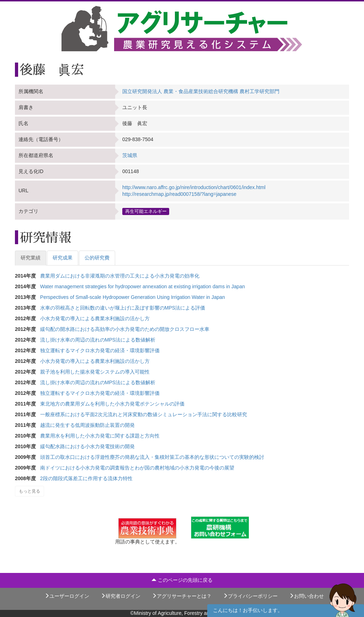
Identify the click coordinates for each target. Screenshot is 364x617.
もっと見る (30, 491)
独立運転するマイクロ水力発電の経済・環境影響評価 (100, 350)
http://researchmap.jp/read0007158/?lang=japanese (179, 194)
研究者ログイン (121, 596)
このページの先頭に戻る (182, 580)
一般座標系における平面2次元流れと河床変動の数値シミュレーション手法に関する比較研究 (144, 414)
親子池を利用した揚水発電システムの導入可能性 (95, 372)
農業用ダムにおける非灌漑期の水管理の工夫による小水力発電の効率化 (120, 276)
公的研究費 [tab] (97, 258)
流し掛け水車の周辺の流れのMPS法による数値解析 (98, 340)
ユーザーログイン (67, 596)
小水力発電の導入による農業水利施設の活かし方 (95, 318)
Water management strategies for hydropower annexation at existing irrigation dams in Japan (143, 286)
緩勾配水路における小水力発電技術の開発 (87, 446)
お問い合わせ (306, 596)
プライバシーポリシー (250, 596)
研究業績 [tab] (31, 258)
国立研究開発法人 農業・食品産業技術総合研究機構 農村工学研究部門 (201, 91)
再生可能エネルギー (146, 211)
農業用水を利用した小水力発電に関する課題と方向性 (100, 436)
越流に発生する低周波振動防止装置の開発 (87, 425)
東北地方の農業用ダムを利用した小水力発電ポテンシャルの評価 (112, 404)
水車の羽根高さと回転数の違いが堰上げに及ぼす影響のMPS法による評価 (123, 308)
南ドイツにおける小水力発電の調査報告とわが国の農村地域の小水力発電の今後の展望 (137, 468)
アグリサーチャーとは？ (182, 596)
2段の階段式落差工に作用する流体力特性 (86, 478)
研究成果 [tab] (63, 258)
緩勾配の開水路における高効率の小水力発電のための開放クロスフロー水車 (125, 329)
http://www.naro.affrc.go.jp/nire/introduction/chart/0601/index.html (194, 187)
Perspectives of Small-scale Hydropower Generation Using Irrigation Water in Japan (133, 297)
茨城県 (130, 155)
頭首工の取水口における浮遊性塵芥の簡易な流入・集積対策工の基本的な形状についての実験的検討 (152, 457)
